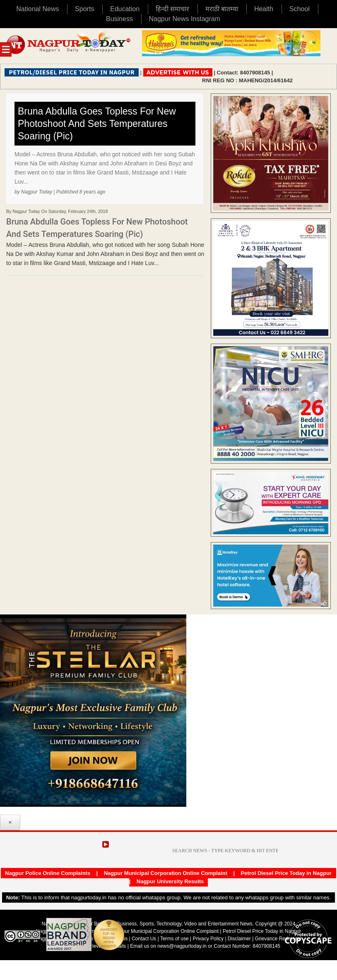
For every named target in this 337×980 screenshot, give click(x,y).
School (300, 9)
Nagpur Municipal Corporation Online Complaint (166, 873)
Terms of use (175, 939)
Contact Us (144, 939)
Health (264, 9)
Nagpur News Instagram (185, 19)
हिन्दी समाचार (172, 9)
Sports (84, 9)
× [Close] (10, 822)
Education (125, 9)
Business (119, 19)
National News (37, 9)
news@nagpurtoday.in (182, 946)
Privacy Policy (208, 939)
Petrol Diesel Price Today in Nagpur (286, 873)
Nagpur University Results (170, 881)
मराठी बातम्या (222, 9)
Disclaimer (240, 939)
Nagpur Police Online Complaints (48, 873)
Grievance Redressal (278, 939)
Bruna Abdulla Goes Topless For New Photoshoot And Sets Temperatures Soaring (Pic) (97, 124)
